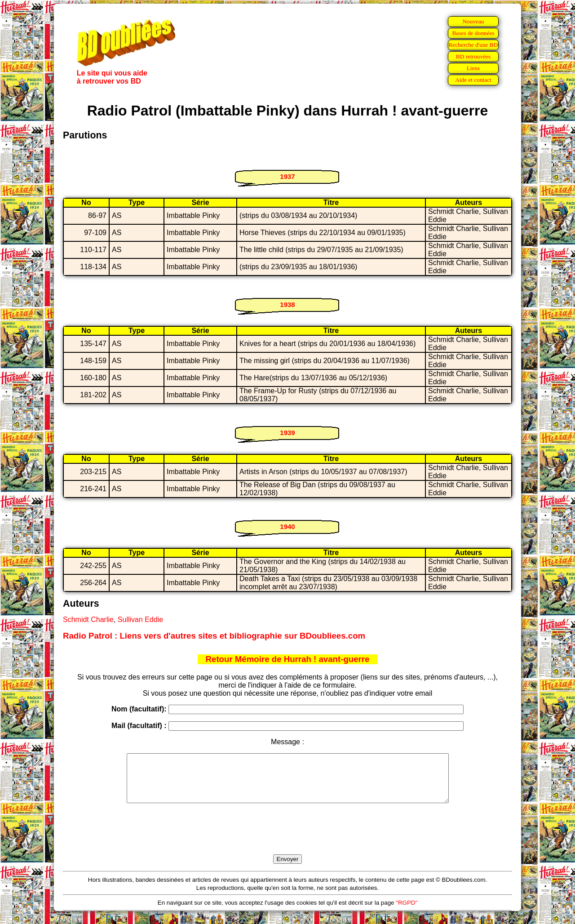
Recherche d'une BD (473, 45)
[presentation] (287, 839)
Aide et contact (473, 80)
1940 (287, 526)
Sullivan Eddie (140, 620)
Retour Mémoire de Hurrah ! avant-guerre (288, 659)
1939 (287, 433)
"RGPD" (407, 912)
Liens (473, 68)
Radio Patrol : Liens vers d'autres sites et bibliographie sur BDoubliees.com (214, 636)
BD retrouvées (473, 56)
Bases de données (473, 33)
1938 (287, 304)
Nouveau (473, 21)
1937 (287, 176)
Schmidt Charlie (88, 620)
